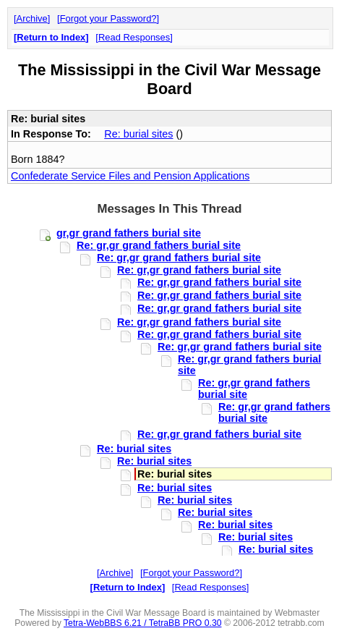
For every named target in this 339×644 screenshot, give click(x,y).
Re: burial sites (138, 134)
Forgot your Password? (108, 18)
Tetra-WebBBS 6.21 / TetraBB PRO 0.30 (143, 623)
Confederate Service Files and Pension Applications (130, 176)
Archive (32, 18)
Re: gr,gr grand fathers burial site (159, 245)
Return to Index (51, 37)
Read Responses (134, 37)
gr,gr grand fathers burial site (129, 233)
